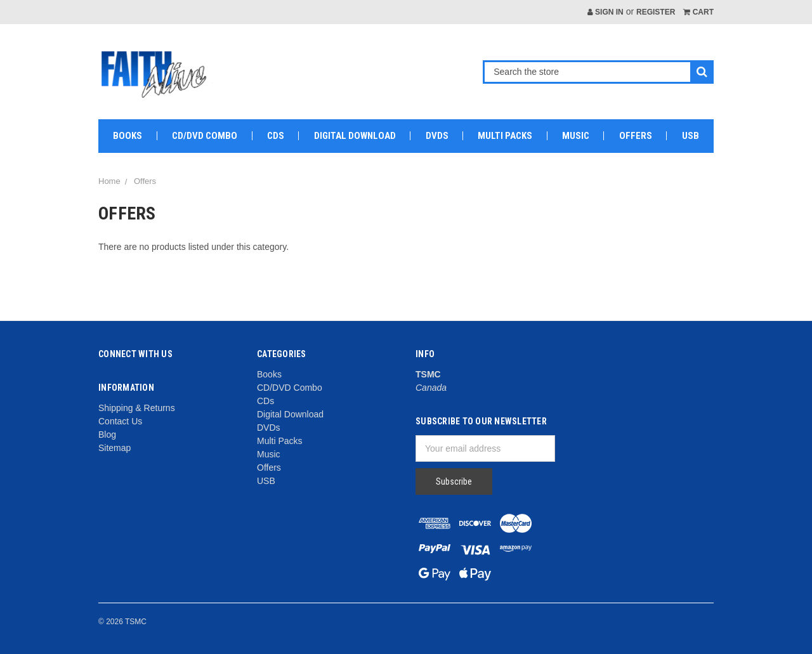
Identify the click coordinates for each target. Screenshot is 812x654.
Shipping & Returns (137, 408)
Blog (107, 435)
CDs (276, 136)
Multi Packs (505, 136)
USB (691, 136)
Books (128, 136)
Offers (636, 136)
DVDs (437, 136)
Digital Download (355, 136)
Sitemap (115, 448)
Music (576, 136)
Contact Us (120, 421)
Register (656, 12)
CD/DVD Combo (205, 136)
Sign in (606, 12)
